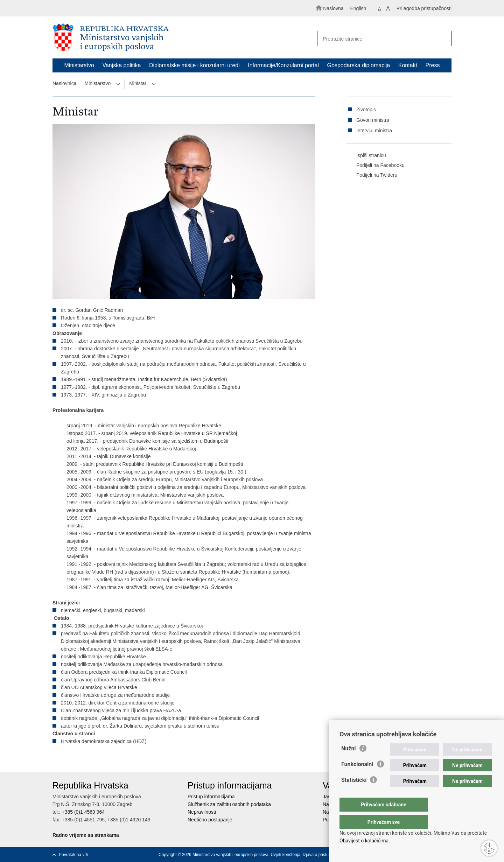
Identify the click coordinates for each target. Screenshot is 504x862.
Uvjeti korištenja (285, 855)
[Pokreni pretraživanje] (443, 39)
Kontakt (408, 65)
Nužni (349, 762)
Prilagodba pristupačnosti (424, 8)
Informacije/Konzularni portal (283, 65)
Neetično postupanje (210, 820)
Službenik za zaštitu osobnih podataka (229, 804)
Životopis (366, 110)
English (358, 8)
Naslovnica (64, 83)
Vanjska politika (121, 65)
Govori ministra (373, 120)
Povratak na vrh (73, 855)
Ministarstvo (79, 65)
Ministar (138, 83)
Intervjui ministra (374, 131)
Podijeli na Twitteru (372, 175)
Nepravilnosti (202, 812)
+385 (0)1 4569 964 (83, 812)
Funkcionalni (357, 778)
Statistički (354, 794)
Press (433, 65)
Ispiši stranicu (366, 156)
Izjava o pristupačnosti (324, 855)
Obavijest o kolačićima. (365, 841)
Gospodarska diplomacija (359, 65)
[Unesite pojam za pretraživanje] (381, 39)
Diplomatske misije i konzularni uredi (194, 65)
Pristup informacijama (211, 797)
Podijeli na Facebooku (376, 166)
